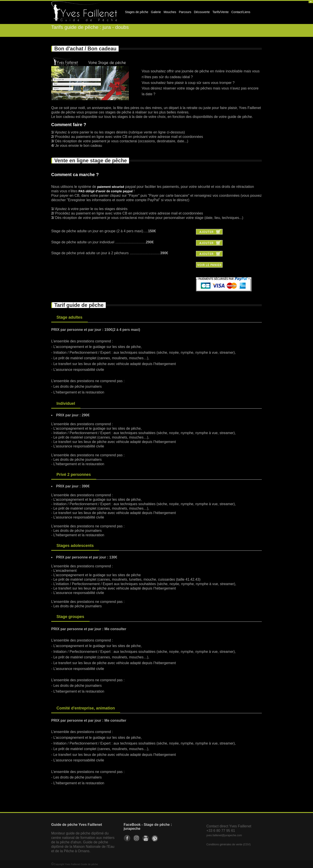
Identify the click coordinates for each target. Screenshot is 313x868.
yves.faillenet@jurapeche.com (224, 835)
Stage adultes (69, 317)
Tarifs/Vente (220, 12)
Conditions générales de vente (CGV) (228, 844)
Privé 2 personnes (74, 475)
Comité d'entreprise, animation (86, 708)
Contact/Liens (240, 13)
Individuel (66, 403)
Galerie (155, 13)
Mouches (170, 12)
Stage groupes (70, 617)
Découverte (201, 13)
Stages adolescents (75, 546)
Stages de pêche (136, 13)
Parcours (184, 13)
